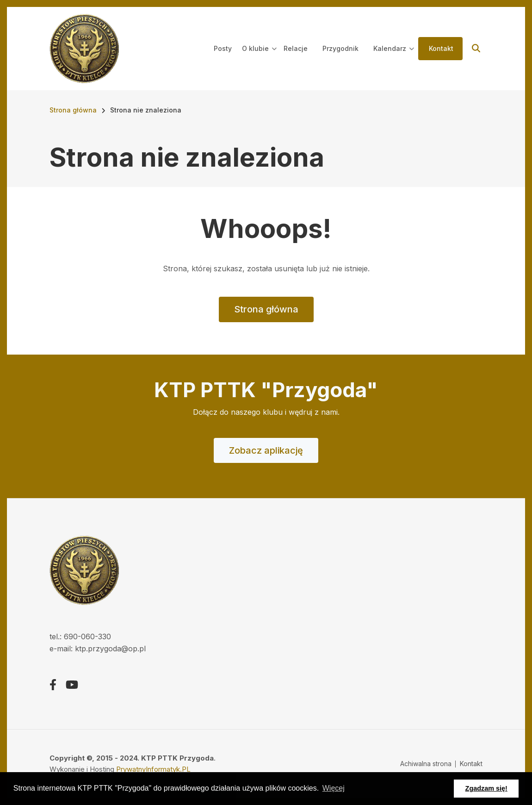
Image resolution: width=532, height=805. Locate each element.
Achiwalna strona (426, 764)
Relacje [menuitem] (296, 48)
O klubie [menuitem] (259, 57)
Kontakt (471, 764)
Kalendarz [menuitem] (394, 57)
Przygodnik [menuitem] (340, 48)
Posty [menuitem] (223, 48)
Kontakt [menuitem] (441, 48)
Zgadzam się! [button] (486, 788)
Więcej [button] (334, 788)
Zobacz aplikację (266, 450)
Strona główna (266, 309)
